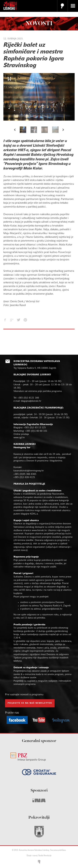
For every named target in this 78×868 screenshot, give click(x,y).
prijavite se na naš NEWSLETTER (30, 703)
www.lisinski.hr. (40, 530)
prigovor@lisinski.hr (52, 609)
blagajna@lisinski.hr (31, 401)
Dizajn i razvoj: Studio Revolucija (39, 856)
